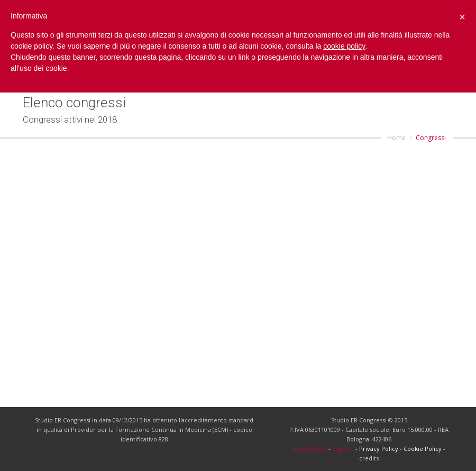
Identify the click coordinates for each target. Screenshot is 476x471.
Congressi (431, 138)
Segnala (343, 449)
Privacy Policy (379, 449)
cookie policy (344, 46)
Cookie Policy (423, 449)
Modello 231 (310, 449)
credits (369, 458)
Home (396, 138)
